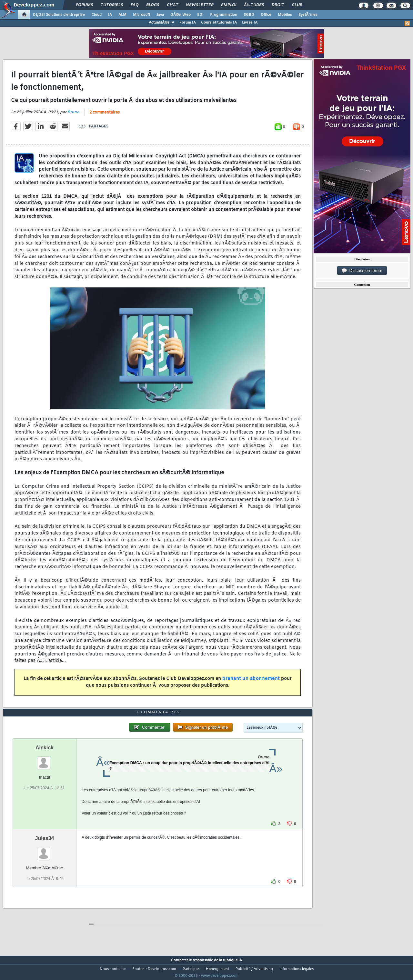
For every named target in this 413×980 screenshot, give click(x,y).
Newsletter (200, 5)
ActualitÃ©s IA (161, 23)
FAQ (135, 5)
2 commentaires (105, 116)
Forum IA (188, 23)
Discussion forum (362, 271)
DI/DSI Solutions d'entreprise (59, 15)
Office (266, 15)
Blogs (153, 5)
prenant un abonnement (251, 683)
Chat (172, 5)
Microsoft (141, 15)
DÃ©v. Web (181, 15)
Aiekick (45, 760)
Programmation (224, 15)
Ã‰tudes (254, 5)
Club (297, 5)
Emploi (229, 5)
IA (110, 15)
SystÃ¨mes (308, 15)
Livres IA (250, 23)
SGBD (249, 15)
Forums (84, 5)
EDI (200, 15)
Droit (278, 5)
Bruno (73, 116)
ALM (122, 15)
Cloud (96, 15)
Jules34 (45, 850)
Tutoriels (112, 5)
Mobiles (285, 15)
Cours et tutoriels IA (219, 23)
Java (160, 15)
